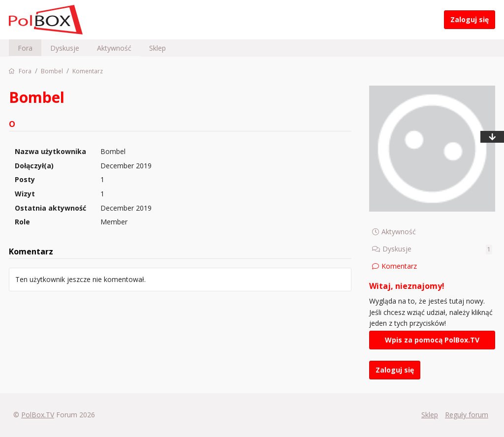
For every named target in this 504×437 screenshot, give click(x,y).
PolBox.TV (38, 415)
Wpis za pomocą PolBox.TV (432, 340)
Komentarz (399, 266)
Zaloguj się (470, 19)
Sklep (157, 48)
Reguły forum (467, 415)
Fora (25, 48)
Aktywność (114, 48)
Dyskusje (65, 48)
